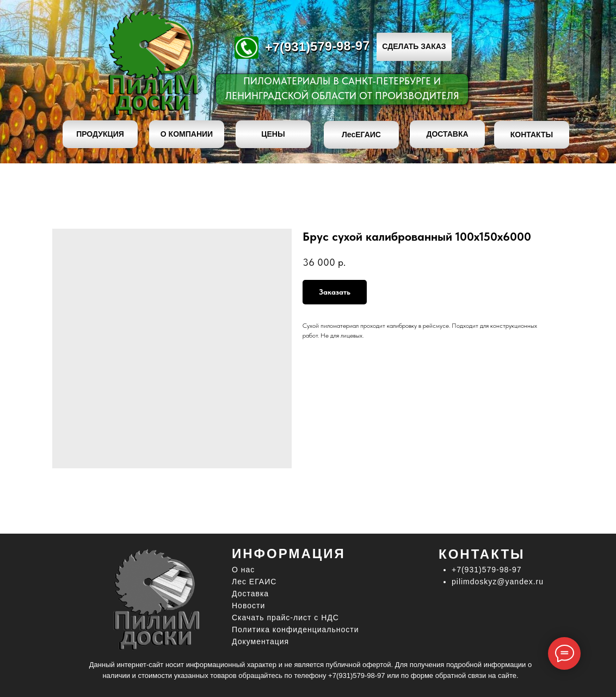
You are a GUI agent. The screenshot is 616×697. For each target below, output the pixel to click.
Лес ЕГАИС (254, 582)
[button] (414, 47)
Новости (248, 606)
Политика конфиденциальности (295, 629)
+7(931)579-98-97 (318, 46)
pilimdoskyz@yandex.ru (498, 582)
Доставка (250, 594)
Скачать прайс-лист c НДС (285, 617)
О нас (243, 570)
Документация (260, 641)
